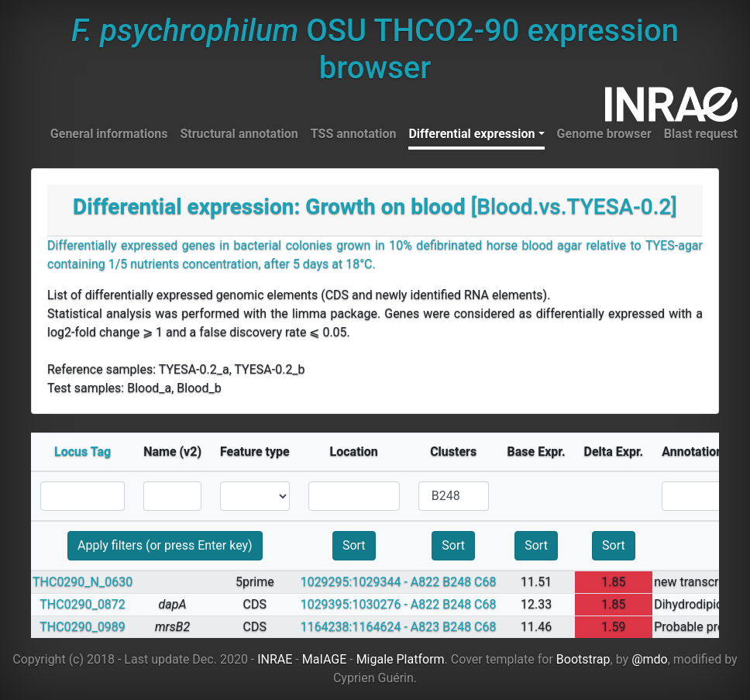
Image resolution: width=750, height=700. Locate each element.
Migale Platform (401, 659)
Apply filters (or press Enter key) (165, 545)
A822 (425, 582)
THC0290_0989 (83, 627)
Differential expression (471, 134)
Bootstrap (583, 659)
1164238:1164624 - (354, 627)
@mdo (650, 659)
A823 (425, 627)
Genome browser (604, 134)
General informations (109, 134)
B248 (457, 582)
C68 (485, 582)
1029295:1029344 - (354, 582)
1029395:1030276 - (354, 604)
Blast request (701, 134)
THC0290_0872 (83, 604)
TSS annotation (354, 134)
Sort (354, 545)
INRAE (275, 659)
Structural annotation (239, 134)
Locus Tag (83, 452)
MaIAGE (325, 659)
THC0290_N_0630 (83, 582)
